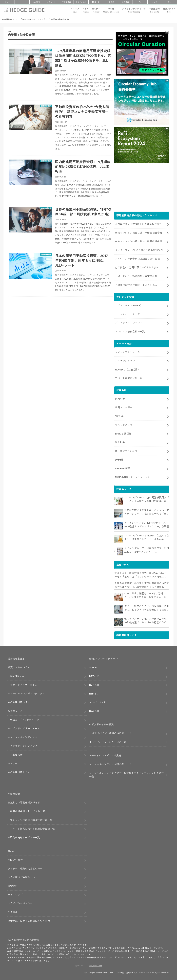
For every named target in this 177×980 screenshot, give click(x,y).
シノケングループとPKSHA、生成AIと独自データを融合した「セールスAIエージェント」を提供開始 (147, 537)
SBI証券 (119, 415)
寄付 (170, 2)
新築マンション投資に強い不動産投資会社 (139, 232)
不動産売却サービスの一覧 (25, 837)
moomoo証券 (123, 468)
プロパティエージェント (129, 322)
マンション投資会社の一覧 (130, 331)
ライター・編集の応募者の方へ (25, 868)
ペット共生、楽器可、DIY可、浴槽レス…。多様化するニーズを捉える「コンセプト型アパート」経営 (146, 595)
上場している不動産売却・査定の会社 (136, 276)
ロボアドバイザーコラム (24, 684)
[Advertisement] (60, 339)
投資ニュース (15, 711)
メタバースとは (98, 702)
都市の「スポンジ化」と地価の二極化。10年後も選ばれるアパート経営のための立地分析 (147, 620)
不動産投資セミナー (21, 772)
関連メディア (169, 10)
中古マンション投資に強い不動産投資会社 (139, 241)
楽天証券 (120, 398)
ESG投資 (96, 2)
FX (140, 2)
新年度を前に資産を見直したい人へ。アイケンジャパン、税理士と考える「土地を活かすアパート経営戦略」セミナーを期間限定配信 (147, 512)
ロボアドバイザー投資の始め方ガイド (110, 733)
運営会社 (13, 885)
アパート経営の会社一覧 (129, 378)
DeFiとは (94, 684)
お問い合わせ (15, 859)
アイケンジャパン (125, 360)
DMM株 (119, 459)
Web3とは (95, 667)
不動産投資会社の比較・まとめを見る (136, 284)
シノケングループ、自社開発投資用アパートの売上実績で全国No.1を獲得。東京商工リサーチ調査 (147, 499)
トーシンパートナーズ (127, 314)
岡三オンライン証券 (126, 450)
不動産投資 (66, 2)
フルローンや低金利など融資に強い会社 (137, 258)
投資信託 (111, 2)
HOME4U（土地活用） (128, 369)
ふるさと (81, 2)
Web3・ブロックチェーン (25, 719)
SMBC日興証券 (123, 433)
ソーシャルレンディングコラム (27, 693)
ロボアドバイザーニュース (25, 728)
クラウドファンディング (134, 10)
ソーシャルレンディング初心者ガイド (110, 764)
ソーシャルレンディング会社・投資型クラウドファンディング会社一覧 (126, 774)
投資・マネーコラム (19, 667)
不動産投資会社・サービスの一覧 (26, 811)
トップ (7, 2)
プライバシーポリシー (20, 903)
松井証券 (120, 442)
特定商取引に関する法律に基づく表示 (29, 920)
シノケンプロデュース (127, 351)
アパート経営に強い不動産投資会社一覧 (32, 828)
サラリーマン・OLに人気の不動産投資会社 (139, 249)
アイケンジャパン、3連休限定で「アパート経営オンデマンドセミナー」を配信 (147, 524)
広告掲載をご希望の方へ (21, 877)
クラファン (51, 2)
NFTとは (94, 675)
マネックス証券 (124, 424)
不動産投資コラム (20, 702)
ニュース (75, 10)
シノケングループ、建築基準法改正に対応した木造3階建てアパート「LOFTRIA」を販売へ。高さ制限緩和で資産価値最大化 (147, 550)
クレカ (155, 2)
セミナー (96, 10)
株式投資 (125, 2)
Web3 (111, 10)
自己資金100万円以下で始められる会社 (137, 267)
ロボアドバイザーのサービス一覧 (108, 741)
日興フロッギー (124, 407)
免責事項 (13, 911)
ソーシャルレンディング (24, 737)
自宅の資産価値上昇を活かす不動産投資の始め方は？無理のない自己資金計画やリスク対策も (142, 585)
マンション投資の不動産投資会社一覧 (31, 819)
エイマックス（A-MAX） (129, 305)
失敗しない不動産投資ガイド (24, 802)
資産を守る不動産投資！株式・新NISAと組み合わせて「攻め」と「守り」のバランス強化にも (141, 574)
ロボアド (37, 2)
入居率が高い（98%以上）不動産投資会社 (138, 223)
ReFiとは (94, 693)
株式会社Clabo (96, 965)
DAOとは (94, 710)
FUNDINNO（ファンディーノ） (133, 476)
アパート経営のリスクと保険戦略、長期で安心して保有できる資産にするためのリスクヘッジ (147, 608)
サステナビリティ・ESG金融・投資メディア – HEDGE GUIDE (126, 972)
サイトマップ (15, 894)
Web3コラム (17, 675)
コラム (86, 10)
